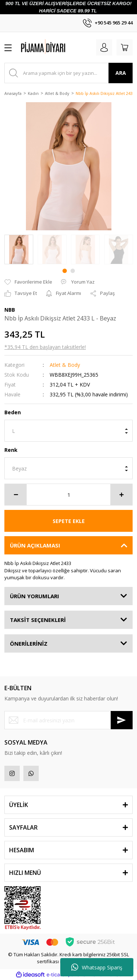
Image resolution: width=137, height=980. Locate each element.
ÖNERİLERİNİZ (29, 643)
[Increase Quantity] (121, 495)
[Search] (68, 73)
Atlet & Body (65, 365)
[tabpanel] (19, 249)
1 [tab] (65, 271)
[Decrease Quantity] (16, 495)
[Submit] (122, 720)
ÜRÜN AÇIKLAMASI (35, 545)
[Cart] (125, 47)
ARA (121, 73)
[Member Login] (104, 47)
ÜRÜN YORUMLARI (35, 596)
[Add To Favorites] (28, 282)
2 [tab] (73, 271)
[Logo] (56, 47)
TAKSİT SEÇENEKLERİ (38, 620)
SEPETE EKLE (69, 521)
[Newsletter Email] (68, 720)
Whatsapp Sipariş (97, 967)
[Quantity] (68, 495)
